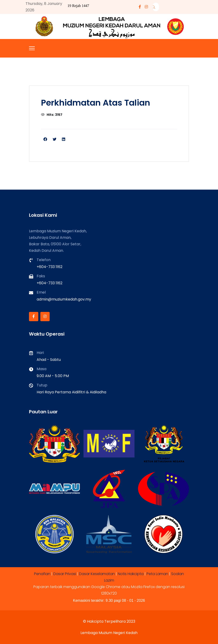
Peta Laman (157, 574)
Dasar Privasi (65, 574)
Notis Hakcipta (131, 574)
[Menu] (32, 48)
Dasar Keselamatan (97, 574)
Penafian (42, 574)
